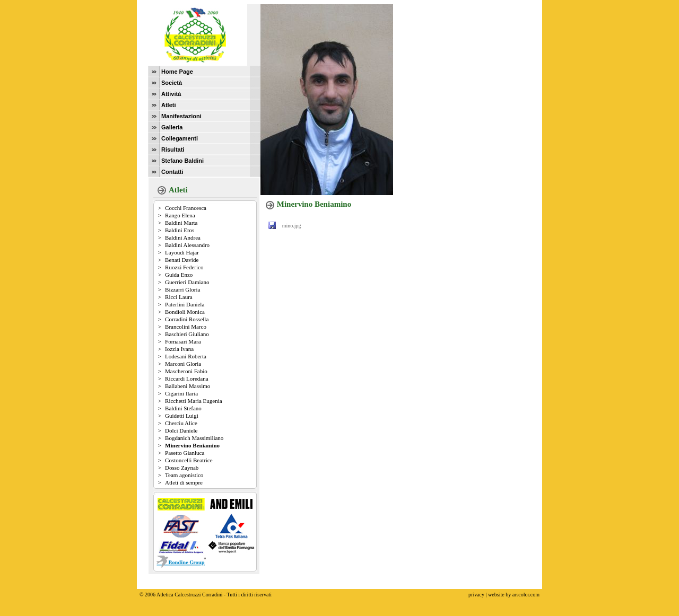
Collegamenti (180, 138)
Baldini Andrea (183, 237)
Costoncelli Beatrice (189, 460)
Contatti (172, 172)
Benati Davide (182, 260)
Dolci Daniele (181, 430)
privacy (476, 587)
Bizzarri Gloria (182, 289)
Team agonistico (184, 475)
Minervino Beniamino (192, 445)
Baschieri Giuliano (187, 334)
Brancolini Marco (186, 327)
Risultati (173, 149)
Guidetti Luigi (182, 416)
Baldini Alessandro (187, 245)
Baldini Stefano (183, 408)
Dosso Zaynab (182, 468)
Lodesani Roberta (186, 356)
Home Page (177, 72)
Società (172, 83)
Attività (171, 94)
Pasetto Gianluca (185, 453)
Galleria (172, 127)
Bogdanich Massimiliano (194, 438)
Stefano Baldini (182, 161)
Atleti (169, 105)
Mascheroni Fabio (186, 371)
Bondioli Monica (185, 312)
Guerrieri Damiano (187, 282)
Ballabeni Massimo (188, 386)
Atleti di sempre (184, 482)
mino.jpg (292, 226)
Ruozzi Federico (184, 267)
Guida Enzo (179, 275)
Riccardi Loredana (187, 379)
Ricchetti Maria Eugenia (194, 401)
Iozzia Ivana (179, 349)
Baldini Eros (180, 230)
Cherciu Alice (181, 423)
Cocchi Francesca (186, 208)
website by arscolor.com (514, 587)
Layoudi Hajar (182, 252)
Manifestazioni (181, 116)
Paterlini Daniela (185, 304)
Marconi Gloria (183, 364)
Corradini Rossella (187, 319)
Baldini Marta (181, 223)
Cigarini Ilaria (181, 393)
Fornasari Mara (183, 341)
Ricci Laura (179, 297)
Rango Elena (180, 215)
